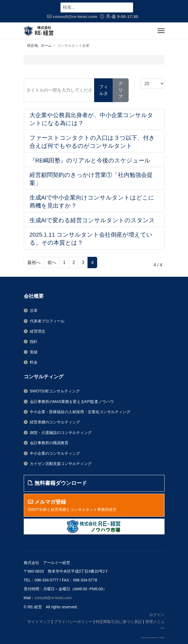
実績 (34, 352)
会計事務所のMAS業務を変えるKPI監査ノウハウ (72, 402)
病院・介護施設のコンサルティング (61, 433)
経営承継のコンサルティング (55, 422)
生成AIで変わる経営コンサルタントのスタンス (92, 220)
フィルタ (104, 90)
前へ (52, 262)
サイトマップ (39, 622)
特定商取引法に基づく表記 (119, 622)
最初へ (34, 262)
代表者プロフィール (47, 321)
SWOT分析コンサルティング (55, 391)
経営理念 (38, 331)
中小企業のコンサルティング (55, 453)
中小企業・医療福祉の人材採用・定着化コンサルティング (80, 412)
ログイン (157, 615)
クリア (121, 90)
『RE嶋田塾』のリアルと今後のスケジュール (90, 160)
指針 (34, 342)
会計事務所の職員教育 (49, 443)
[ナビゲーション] (161, 31)
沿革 (34, 311)
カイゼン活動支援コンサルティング (61, 464)
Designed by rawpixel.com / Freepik (153, 638)
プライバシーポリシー (73, 622)
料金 (34, 362)
